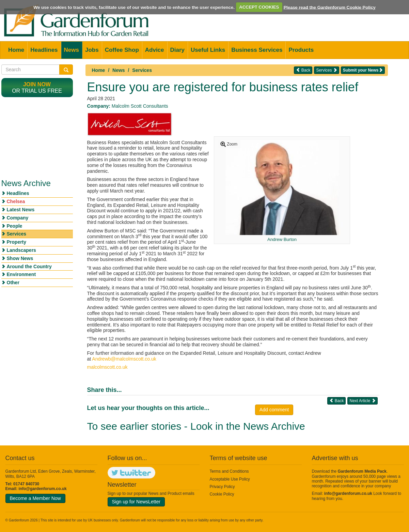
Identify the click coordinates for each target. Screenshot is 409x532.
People (15, 226)
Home (16, 50)
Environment (21, 274)
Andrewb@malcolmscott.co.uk (124, 359)
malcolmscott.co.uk (107, 367)
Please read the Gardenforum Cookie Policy (330, 7)
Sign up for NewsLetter (136, 502)
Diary (178, 50)
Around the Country (29, 267)
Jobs (92, 50)
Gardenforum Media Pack (362, 471)
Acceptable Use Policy (230, 479)
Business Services (257, 50)
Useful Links (208, 50)
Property (17, 242)
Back (303, 70)
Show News (20, 258)
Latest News (21, 210)
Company (18, 218)
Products (301, 50)
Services (142, 70)
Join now (37, 84)
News (72, 50)
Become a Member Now (35, 498)
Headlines (44, 50)
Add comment (274, 410)
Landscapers (21, 250)
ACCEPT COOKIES (259, 7)
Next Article (362, 401)
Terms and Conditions (229, 471)
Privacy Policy (222, 487)
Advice (155, 50)
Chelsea (16, 201)
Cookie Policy (222, 494)
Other (13, 283)
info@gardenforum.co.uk (43, 489)
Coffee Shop (122, 50)
